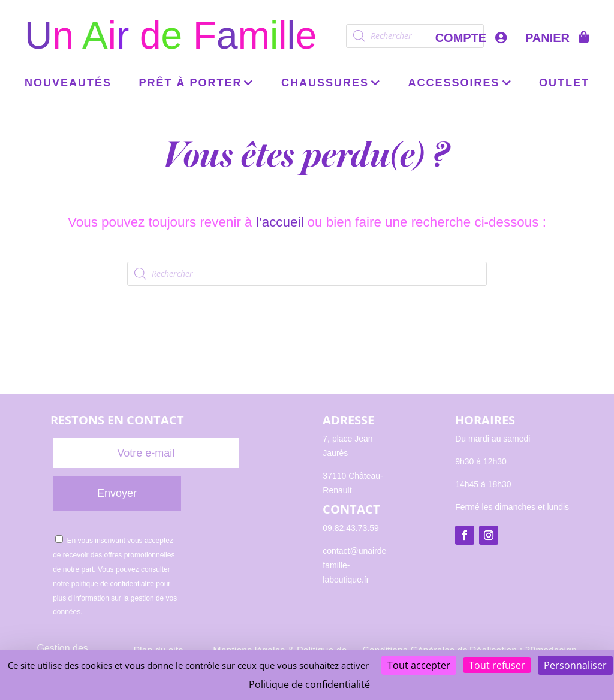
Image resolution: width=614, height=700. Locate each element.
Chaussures (325, 84)
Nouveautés (68, 84)
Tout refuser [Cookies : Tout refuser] (497, 665)
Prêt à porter (190, 84)
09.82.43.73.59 (350, 528)
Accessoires (454, 84)
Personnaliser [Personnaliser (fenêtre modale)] (575, 665)
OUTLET (564, 84)
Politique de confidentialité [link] (309, 684)
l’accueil (280, 222)
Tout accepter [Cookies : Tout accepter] (419, 665)
